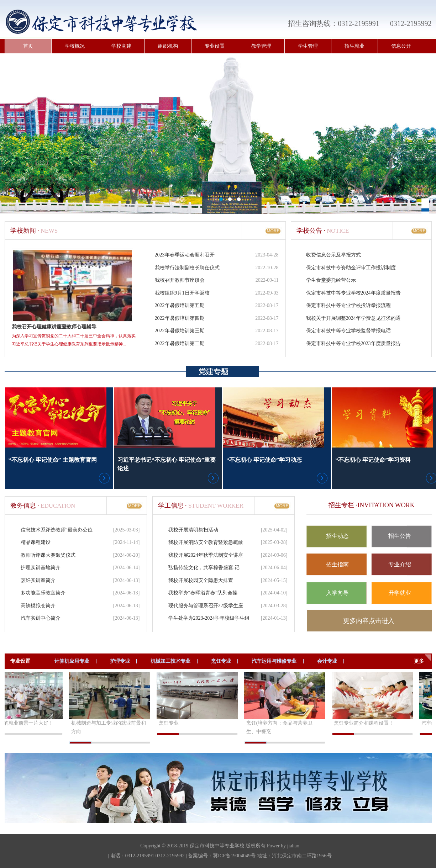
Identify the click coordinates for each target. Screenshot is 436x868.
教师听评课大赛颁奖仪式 (48, 555)
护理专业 (120, 661)
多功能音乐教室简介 (43, 593)
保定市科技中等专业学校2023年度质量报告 (353, 343)
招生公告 (400, 536)
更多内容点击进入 (369, 621)
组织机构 (168, 46)
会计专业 (327, 661)
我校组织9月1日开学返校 (182, 293)
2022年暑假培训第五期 (180, 305)
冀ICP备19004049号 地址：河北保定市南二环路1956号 (272, 856)
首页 (28, 46)
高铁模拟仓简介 (38, 606)
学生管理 (308, 46)
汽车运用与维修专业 (274, 661)
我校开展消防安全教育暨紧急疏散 (206, 542)
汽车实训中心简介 (41, 618)
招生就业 (354, 46)
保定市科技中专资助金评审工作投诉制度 (351, 268)
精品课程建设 (36, 542)
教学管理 (261, 46)
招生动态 (337, 536)
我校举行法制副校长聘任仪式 (187, 268)
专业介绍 (400, 564)
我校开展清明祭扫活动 (193, 530)
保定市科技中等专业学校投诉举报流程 (348, 305)
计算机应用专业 (72, 661)
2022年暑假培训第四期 (180, 318)
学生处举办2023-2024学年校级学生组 (209, 618)
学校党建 (121, 46)
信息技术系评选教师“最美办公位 (57, 530)
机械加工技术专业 (170, 661)
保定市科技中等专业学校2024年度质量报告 (353, 293)
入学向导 (337, 593)
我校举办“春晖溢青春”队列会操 (203, 593)
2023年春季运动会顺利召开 (185, 255)
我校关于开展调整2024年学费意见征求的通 (353, 318)
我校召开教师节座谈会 (180, 280)
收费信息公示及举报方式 (333, 255)
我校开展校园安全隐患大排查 (201, 580)
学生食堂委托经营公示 (331, 280)
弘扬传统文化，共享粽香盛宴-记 (204, 568)
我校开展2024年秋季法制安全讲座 (206, 555)
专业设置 (215, 46)
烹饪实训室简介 (38, 580)
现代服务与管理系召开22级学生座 (206, 606)
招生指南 (337, 564)
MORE (273, 231)
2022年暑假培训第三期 (180, 331)
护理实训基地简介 (41, 568)
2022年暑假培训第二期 (180, 343)
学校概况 (75, 46)
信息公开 (401, 46)
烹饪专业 (221, 661)
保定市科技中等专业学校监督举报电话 (348, 331)
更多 (419, 661)
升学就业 (400, 593)
